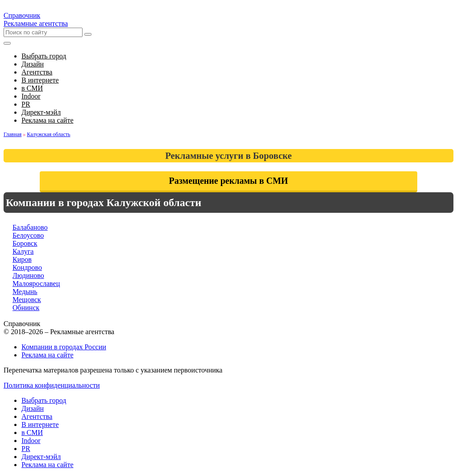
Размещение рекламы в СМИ (229, 181)
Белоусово (28, 235)
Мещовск (27, 300)
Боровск (25, 243)
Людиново (28, 275)
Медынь (25, 292)
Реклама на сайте (47, 355)
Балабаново (30, 227)
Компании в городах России (64, 347)
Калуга (23, 251)
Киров (22, 259)
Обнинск (26, 308)
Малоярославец (36, 284)
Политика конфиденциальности (52, 385)
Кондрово (27, 267)
